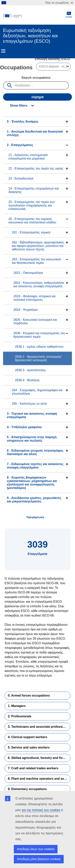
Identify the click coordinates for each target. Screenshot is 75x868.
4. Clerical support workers (28, 737)
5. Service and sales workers (29, 747)
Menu (3, 51)
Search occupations (36, 78)
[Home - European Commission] (34, 15)
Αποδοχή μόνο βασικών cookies (39, 859)
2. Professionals (20, 716)
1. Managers (17, 706)
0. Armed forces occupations (29, 695)
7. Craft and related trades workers (33, 768)
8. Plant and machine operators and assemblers (39, 779)
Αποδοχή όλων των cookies (36, 849)
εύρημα (37, 97)
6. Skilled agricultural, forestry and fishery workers (39, 758)
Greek (69, 15)
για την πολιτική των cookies (41, 810)
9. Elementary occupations (27, 789)
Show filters (19, 106)
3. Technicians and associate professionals (39, 727)
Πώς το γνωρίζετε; (59, 3)
